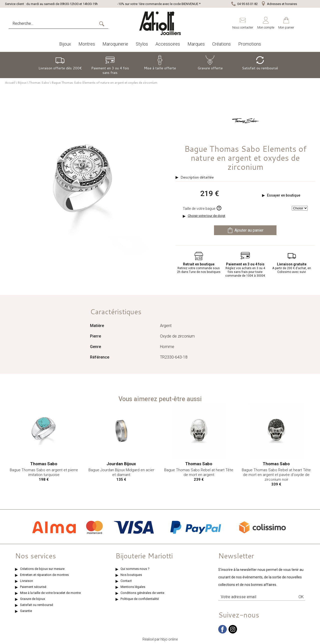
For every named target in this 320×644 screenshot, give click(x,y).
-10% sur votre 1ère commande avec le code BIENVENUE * (159, 4)
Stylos (142, 44)
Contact (126, 581)
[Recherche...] (54, 24)
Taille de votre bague (202, 208)
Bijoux (65, 44)
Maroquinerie (115, 44)
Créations (221, 44)
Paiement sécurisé (33, 587)
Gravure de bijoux (32, 599)
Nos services (35, 556)
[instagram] (233, 632)
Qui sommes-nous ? (135, 569)
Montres (87, 44)
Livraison (26, 581)
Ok (301, 597)
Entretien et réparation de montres (44, 575)
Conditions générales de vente (142, 593)
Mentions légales (133, 587)
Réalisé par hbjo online (160, 639)
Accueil (10, 83)
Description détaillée (197, 177)
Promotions (250, 44)
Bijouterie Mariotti (144, 556)
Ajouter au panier (245, 230)
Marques (196, 44)
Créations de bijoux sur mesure (42, 569)
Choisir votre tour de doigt (206, 216)
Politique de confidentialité (140, 599)
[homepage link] (160, 23)
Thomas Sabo (39, 83)
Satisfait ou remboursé (36, 605)
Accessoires (168, 44)
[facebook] (222, 632)
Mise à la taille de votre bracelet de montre (50, 593)
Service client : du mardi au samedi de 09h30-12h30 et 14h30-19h (51, 4)
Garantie (26, 611)
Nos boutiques (131, 575)
